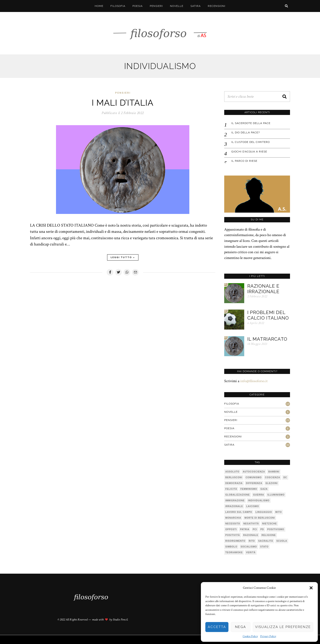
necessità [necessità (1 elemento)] (233, 524)
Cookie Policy (250, 636)
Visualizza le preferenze (283, 627)
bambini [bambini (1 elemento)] (274, 472)
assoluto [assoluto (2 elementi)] (232, 472)
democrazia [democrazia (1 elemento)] (234, 483)
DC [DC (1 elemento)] (285, 477)
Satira (196, 6)
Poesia (138, 6)
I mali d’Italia (123, 103)
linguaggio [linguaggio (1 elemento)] (264, 512)
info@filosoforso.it (254, 381)
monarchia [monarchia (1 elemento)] (233, 518)
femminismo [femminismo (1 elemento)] (249, 489)
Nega (241, 627)
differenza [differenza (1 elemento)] (254, 483)
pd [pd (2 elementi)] (262, 529)
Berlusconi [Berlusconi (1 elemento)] (234, 477)
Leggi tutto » (123, 257)
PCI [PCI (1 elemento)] (255, 529)
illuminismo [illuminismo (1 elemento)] (276, 495)
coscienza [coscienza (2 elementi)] (272, 477)
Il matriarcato (267, 339)
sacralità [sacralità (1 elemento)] (266, 541)
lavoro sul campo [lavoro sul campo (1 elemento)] (239, 512)
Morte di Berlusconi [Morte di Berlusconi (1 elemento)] (260, 518)
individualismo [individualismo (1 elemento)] (259, 501)
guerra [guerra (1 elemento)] (259, 495)
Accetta (217, 627)
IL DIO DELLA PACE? (246, 132)
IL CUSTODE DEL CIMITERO (251, 142)
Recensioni (217, 6)
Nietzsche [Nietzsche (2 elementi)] (270, 524)
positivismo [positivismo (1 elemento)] (276, 529)
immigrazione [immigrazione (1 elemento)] (235, 501)
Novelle (177, 6)
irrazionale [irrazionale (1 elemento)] (234, 506)
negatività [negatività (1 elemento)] (251, 524)
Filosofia (118, 6)
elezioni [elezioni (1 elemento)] (272, 483)
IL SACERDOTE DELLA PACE (251, 123)
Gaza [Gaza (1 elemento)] (264, 489)
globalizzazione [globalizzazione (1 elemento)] (238, 495)
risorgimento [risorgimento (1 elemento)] (235, 541)
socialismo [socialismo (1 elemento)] (249, 547)
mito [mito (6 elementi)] (279, 512)
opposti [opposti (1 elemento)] (231, 529)
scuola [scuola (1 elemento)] (282, 541)
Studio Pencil (120, 620)
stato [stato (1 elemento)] (264, 547)
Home (99, 6)
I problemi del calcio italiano (268, 315)
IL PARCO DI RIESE (244, 161)
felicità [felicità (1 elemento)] (231, 489)
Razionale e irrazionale (263, 289)
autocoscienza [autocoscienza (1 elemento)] (254, 472)
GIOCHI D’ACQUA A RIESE (249, 152)
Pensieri (156, 6)
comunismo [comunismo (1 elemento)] (254, 477)
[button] (311, 588)
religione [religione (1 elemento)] (269, 535)
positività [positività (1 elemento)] (233, 535)
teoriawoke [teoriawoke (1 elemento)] (234, 552)
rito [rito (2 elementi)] (252, 541)
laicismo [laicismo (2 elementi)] (253, 506)
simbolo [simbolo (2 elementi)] (231, 547)
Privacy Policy (268, 636)
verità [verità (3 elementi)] (251, 552)
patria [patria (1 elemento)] (245, 529)
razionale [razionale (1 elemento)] (251, 535)
